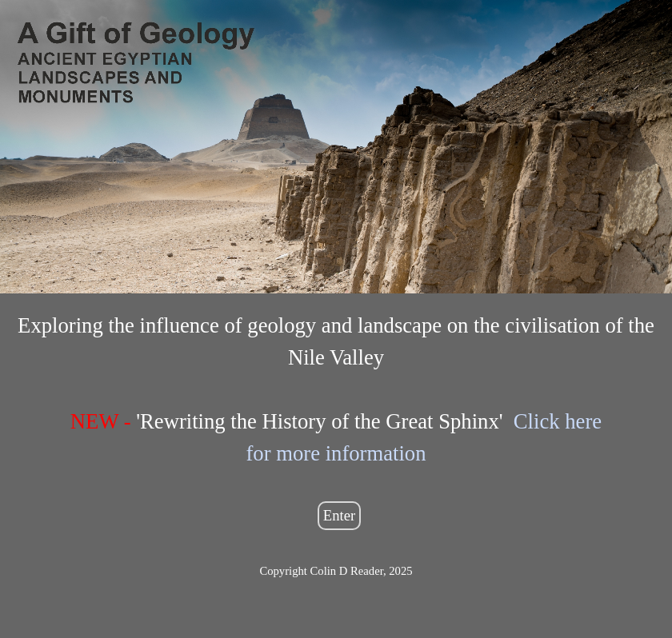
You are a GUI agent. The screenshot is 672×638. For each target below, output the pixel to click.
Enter (339, 515)
